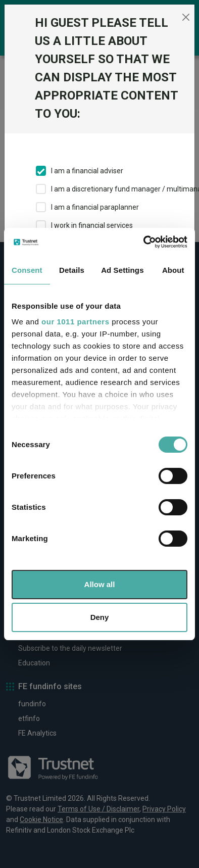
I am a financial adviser (87, 171)
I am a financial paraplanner (95, 207)
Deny (100, 617)
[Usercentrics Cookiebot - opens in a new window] (144, 242)
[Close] (186, 17)
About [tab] (173, 270)
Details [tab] (72, 270)
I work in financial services (92, 225)
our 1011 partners (75, 322)
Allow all (100, 584)
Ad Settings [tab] (122, 270)
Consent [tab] (27, 270)
